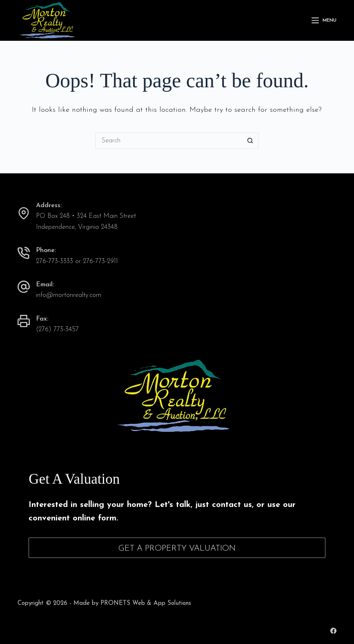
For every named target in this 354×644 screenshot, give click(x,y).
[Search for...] (169, 141)
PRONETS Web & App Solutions (146, 603)
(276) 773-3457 (57, 330)
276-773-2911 (100, 261)
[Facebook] (333, 631)
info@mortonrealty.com (69, 295)
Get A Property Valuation (177, 549)
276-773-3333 (55, 261)
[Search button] (250, 141)
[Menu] (324, 20)
